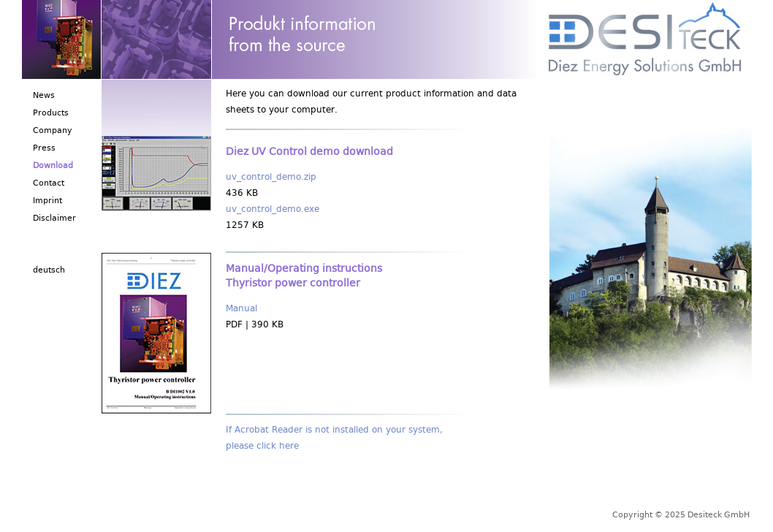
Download (53, 167)
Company (53, 132)
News (44, 97)
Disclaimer (54, 220)
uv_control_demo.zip (271, 179)
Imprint (47, 202)
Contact (49, 185)
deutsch (49, 271)
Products (51, 114)
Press (44, 149)
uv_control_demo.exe (273, 211)
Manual (241, 310)
